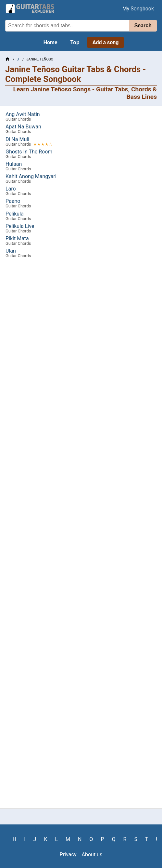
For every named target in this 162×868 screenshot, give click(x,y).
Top (75, 42)
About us (92, 855)
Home (50, 42)
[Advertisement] (81, 536)
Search (143, 26)
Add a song (106, 42)
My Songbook (138, 9)
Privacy (68, 855)
